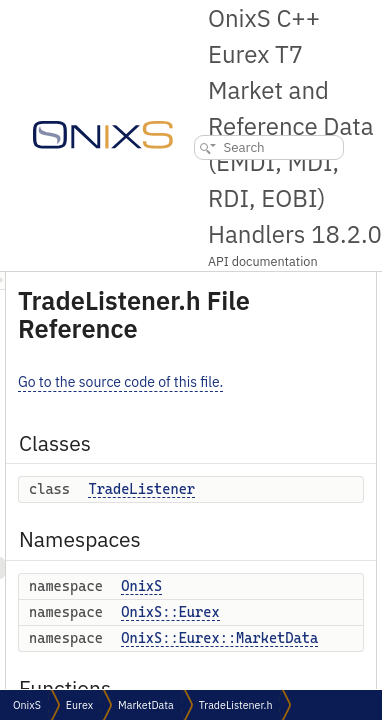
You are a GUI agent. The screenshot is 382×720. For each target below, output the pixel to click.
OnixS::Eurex (283, 612)
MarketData (146, 705)
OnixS (254, 586)
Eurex (79, 705)
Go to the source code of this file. (233, 382)
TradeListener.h (236, 705)
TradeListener (254, 489)
